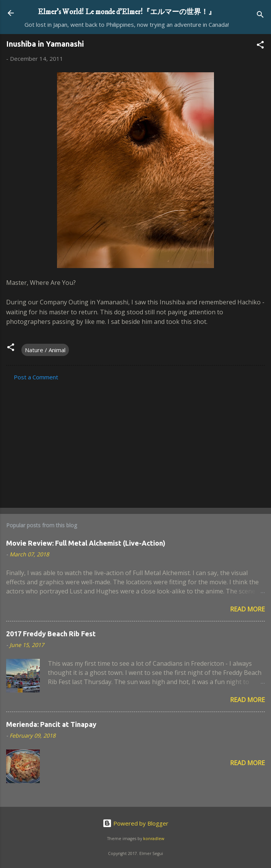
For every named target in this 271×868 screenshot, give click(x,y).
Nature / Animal (45, 350)
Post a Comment (36, 377)
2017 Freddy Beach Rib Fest (51, 634)
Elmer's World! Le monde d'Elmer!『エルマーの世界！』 (127, 12)
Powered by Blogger (135, 823)
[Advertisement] (135, 442)
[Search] (260, 15)
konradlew (154, 839)
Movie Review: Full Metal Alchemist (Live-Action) (86, 543)
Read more (247, 609)
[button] (260, 46)
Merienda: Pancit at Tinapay (51, 724)
